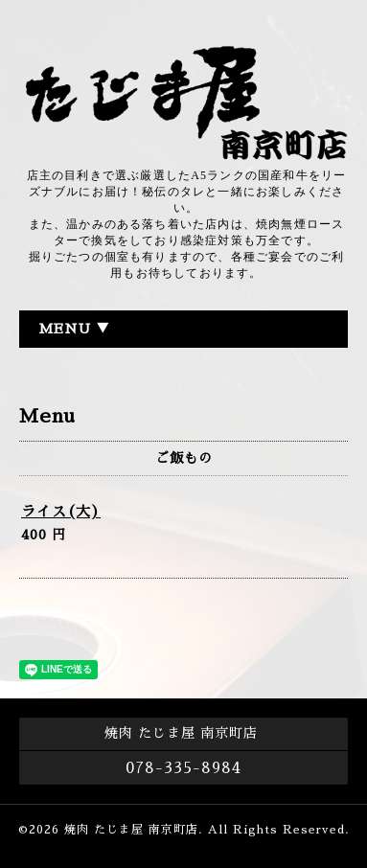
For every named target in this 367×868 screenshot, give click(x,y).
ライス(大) (61, 511)
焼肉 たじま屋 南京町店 (131, 830)
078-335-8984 (183, 768)
